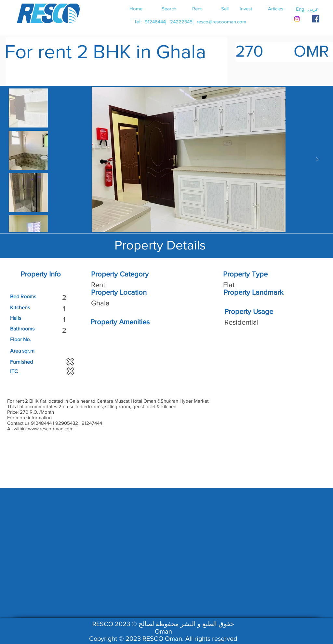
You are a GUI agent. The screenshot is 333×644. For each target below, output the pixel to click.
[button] (313, 9)
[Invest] (246, 8)
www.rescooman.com (51, 429)
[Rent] (197, 8)
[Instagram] (297, 19)
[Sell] (225, 8)
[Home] (136, 8)
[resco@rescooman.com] (221, 22)
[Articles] (275, 8)
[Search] (169, 8)
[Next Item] (317, 160)
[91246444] (155, 22)
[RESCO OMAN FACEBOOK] (316, 19)
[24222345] (181, 22)
